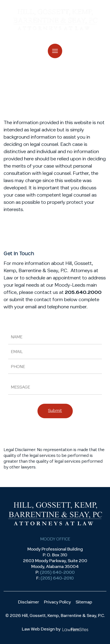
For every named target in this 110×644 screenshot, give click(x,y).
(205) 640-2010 (57, 578)
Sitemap (84, 602)
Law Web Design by (41, 629)
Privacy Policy (57, 602)
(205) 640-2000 (57, 573)
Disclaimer (29, 602)
